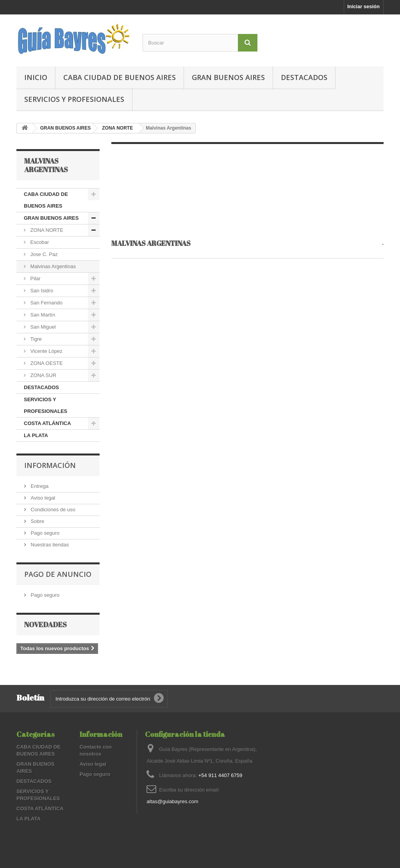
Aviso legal (42, 498)
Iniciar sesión (363, 6)
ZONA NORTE (117, 128)
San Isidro (41, 291)
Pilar (35, 278)
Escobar (39, 242)
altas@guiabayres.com (172, 801)
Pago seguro (44, 533)
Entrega (39, 486)
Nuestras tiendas (49, 545)
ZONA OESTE (46, 363)
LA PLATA (36, 435)
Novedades (46, 624)
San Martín (42, 315)
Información (50, 465)
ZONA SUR (43, 375)
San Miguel (42, 327)
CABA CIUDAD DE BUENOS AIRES (120, 77)
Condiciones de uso (52, 510)
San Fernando (46, 303)
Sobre (37, 521)
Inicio (36, 77)
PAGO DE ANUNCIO (58, 574)
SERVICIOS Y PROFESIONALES (74, 99)
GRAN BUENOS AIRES (228, 77)
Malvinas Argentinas (52, 266)
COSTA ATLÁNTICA (47, 423)
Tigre (35, 339)
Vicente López (46, 351)
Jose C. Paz (43, 254)
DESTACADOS (304, 77)
